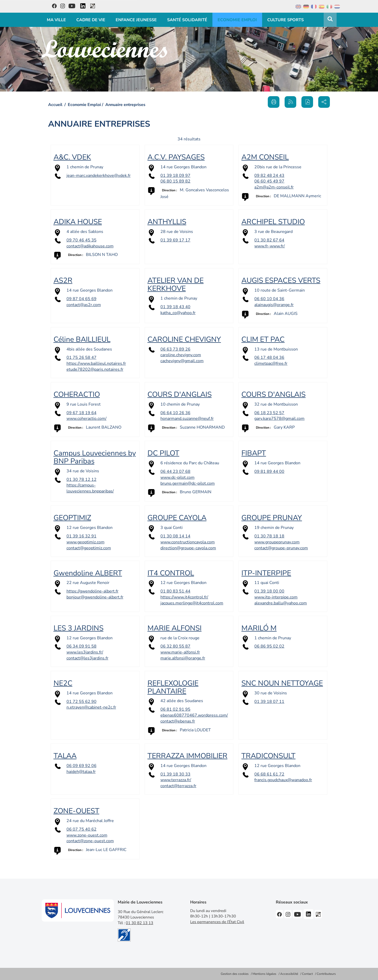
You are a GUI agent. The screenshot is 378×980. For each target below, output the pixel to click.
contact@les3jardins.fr (87, 658)
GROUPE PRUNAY (272, 518)
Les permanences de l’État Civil (217, 922)
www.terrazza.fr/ (176, 780)
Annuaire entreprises (125, 105)
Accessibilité (289, 974)
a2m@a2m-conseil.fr (274, 187)
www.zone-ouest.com (87, 835)
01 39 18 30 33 (175, 774)
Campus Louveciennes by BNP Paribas (95, 457)
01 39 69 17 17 (175, 240)
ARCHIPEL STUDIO (273, 222)
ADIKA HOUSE (78, 222)
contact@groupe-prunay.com (281, 548)
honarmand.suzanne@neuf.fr (187, 419)
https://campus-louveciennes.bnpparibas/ (90, 488)
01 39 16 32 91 (81, 536)
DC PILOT (163, 453)
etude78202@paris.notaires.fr (95, 369)
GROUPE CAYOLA (177, 518)
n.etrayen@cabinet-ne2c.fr (91, 707)
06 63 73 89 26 (175, 349)
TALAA (65, 756)
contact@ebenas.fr (178, 721)
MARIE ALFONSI (175, 628)
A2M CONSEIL (265, 157)
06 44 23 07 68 (175, 472)
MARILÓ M (259, 628)
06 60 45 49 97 (269, 181)
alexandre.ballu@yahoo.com (281, 603)
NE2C (63, 683)
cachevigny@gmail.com (182, 361)
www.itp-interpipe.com (276, 597)
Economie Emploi (84, 105)
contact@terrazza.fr (178, 786)
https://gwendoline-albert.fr (92, 591)
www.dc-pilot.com (177, 477)
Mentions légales (264, 974)
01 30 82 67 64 (269, 240)
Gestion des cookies (235, 974)
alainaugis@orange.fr (274, 305)
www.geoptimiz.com (86, 542)
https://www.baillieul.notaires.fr (96, 363)
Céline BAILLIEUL (82, 339)
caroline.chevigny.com (181, 355)
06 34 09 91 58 (81, 646)
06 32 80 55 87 (175, 646)
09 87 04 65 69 (81, 299)
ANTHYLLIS (167, 222)
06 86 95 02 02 (269, 646)
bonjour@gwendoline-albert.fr (95, 597)
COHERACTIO (77, 394)
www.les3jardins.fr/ (85, 652)
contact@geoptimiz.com (89, 548)
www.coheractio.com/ (87, 419)
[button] (307, 102)
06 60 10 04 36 (269, 299)
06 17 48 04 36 (269, 358)
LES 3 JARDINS (79, 628)
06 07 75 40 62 (81, 829)
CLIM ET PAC (263, 339)
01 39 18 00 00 (269, 591)
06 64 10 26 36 (175, 413)
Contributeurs (326, 974)
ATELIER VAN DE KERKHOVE (176, 284)
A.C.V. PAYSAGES (176, 157)
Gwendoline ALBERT (88, 573)
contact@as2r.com (84, 305)
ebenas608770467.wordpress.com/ (194, 715)
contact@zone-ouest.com (90, 841)
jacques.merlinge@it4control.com (192, 603)
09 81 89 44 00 (269, 472)
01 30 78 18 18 (269, 536)
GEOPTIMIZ (72, 518)
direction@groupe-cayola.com (188, 548)
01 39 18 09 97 (175, 176)
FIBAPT (254, 453)
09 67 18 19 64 (81, 413)
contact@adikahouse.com (90, 246)
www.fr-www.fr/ (270, 246)
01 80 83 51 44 (175, 591)
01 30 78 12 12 (81, 480)
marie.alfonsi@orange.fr (183, 658)
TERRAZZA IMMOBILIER (187, 756)
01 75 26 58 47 (81, 358)
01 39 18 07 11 (269, 702)
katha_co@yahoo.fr (178, 313)
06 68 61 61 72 (269, 774)
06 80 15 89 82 (175, 181)
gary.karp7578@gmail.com (279, 419)
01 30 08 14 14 (175, 536)
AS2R (63, 280)
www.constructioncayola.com (188, 542)
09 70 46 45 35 (81, 240)
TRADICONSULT (268, 756)
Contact (307, 974)
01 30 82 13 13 (139, 923)
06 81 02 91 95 (175, 709)
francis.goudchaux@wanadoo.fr (283, 780)
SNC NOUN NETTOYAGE (282, 683)
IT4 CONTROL (171, 573)
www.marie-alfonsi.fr (180, 652)
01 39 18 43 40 (175, 307)
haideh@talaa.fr (81, 772)
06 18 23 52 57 (269, 413)
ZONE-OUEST (76, 811)
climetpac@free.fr (271, 363)
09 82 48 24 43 (269, 176)
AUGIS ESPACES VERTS (281, 280)
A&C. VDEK (72, 157)
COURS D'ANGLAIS (180, 394)
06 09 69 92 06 (81, 766)
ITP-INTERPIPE (266, 573)
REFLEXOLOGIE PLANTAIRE (173, 687)
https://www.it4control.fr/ (184, 597)
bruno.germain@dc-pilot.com (188, 483)
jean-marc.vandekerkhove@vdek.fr (99, 176)
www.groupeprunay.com (277, 542)
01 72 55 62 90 (81, 702)
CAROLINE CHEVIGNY (184, 339)
